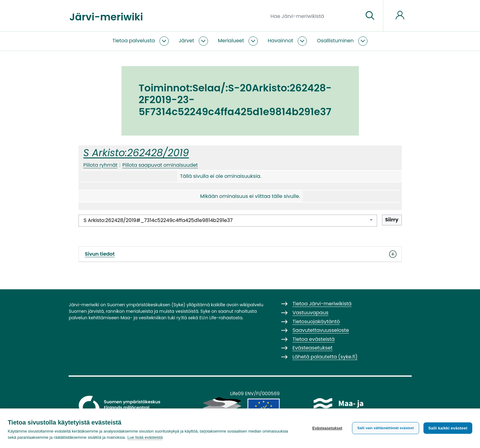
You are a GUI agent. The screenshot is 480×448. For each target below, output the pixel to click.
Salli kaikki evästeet (448, 428)
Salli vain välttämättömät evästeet (386, 428)
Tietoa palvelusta (134, 41)
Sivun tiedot (240, 254)
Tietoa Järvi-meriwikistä (322, 304)
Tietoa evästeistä (313, 339)
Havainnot (280, 41)
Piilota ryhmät (101, 165)
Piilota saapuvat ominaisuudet (160, 165)
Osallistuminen (335, 41)
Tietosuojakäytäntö (316, 322)
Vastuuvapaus (310, 313)
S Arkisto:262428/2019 (136, 153)
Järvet (186, 41)
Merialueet (231, 41)
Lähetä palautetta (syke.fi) (325, 357)
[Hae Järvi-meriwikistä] (314, 16)
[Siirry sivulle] (370, 16)
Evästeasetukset (327, 428)
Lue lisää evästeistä (145, 437)
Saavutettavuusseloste (321, 330)
